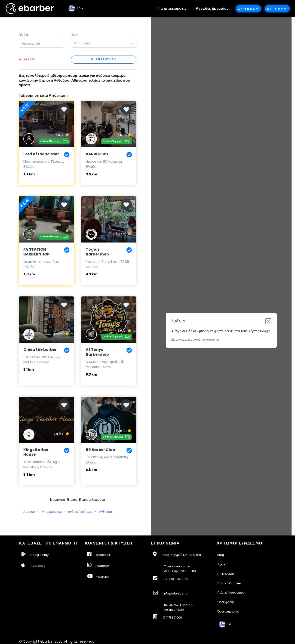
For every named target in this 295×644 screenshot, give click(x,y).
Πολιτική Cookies (229, 583)
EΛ (75, 8)
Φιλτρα (30, 60)
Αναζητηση (104, 59)
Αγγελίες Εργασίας (212, 8)
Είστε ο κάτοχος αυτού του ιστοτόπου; (196, 340)
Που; (75, 35)
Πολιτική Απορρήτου (231, 593)
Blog (221, 555)
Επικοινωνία (226, 574)
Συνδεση (248, 9)
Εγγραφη (277, 9)
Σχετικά (222, 564)
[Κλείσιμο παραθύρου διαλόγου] (268, 321)
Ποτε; (24, 35)
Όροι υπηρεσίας (228, 611)
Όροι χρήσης (226, 602)
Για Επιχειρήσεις (172, 8)
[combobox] (104, 43)
